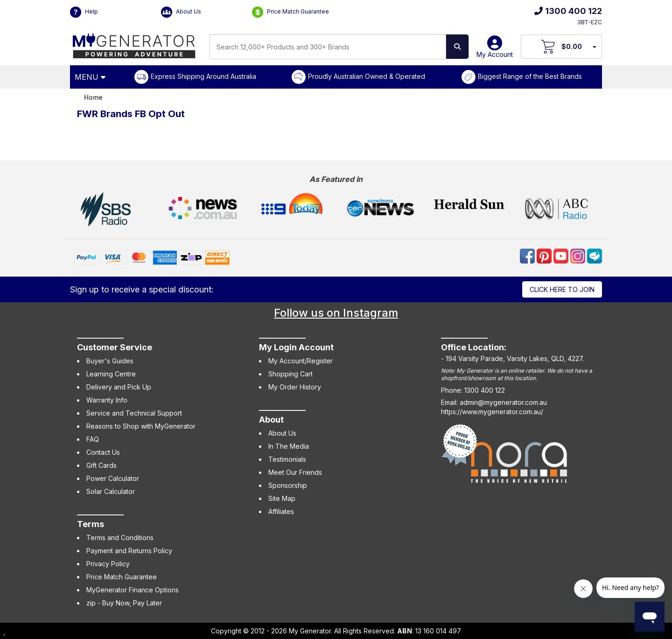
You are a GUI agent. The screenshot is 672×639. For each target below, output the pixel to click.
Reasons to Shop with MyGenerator (141, 426)
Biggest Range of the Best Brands (530, 76)
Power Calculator (113, 478)
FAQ (93, 439)
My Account (495, 50)
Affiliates (281, 511)
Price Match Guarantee (290, 12)
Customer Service (115, 347)
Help (84, 12)
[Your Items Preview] (594, 47)
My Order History (295, 387)
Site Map (282, 498)
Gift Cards (101, 465)
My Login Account (296, 347)
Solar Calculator (111, 491)
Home (93, 97)
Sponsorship (288, 485)
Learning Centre (111, 374)
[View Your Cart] (562, 47)
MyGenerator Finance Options (133, 590)
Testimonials (287, 459)
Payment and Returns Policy (129, 551)
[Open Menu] (91, 77)
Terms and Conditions (120, 538)
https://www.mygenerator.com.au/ (492, 412)
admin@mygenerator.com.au (503, 402)
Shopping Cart (290, 374)
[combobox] (328, 47)
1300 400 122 (568, 11)
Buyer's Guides (110, 361)
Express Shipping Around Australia (203, 76)
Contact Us (103, 452)
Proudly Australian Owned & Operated (367, 76)
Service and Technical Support (134, 413)
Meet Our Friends (295, 472)
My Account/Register (301, 361)
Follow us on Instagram (336, 313)
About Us (181, 12)
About (271, 420)
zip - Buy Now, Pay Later (124, 603)
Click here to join (562, 289)
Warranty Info (107, 400)
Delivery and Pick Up (119, 387)
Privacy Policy (108, 564)
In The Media (289, 446)
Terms (91, 524)
